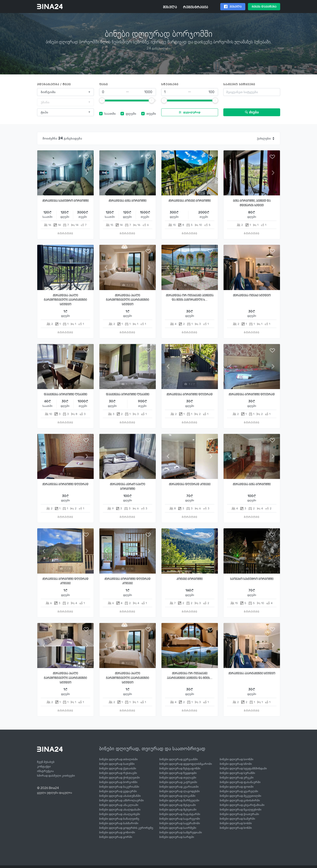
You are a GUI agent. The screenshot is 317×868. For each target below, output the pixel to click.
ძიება (252, 112)
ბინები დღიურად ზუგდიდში (178, 773)
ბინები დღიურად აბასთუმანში (120, 796)
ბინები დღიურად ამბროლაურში (121, 800)
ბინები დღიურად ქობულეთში (120, 778)
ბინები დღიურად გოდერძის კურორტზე (126, 828)
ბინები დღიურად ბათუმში (117, 764)
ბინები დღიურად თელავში (178, 778)
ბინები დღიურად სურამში (237, 773)
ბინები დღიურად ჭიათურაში (239, 814)
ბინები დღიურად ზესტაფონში (180, 768)
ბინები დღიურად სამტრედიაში (181, 832)
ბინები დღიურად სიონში (236, 759)
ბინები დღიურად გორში (116, 837)
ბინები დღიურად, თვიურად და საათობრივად (152, 749)
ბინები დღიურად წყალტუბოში (241, 810)
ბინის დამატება (264, 7)
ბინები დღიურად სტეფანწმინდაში (243, 768)
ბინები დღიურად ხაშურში (237, 819)
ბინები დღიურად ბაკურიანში (119, 787)
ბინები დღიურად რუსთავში (118, 773)
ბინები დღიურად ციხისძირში (240, 800)
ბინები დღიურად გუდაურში (118, 791)
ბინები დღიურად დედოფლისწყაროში (186, 764)
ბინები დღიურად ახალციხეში (120, 814)
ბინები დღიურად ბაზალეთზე (119, 819)
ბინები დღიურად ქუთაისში (118, 768)
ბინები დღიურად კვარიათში (179, 787)
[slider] (102, 100)
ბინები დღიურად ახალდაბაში (120, 810)
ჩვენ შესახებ (46, 762)
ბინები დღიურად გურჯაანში (179, 759)
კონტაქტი (44, 766)
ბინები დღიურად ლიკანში (177, 796)
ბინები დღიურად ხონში (236, 828)
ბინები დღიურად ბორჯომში (118, 782)
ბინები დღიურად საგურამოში (180, 823)
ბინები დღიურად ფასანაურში (240, 782)
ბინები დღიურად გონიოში (117, 832)
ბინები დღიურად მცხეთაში (178, 810)
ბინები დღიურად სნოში (236, 764)
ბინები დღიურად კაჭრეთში (178, 782)
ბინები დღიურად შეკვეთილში (240, 796)
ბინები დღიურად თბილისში (118, 759)
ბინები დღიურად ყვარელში (239, 791)
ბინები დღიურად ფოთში (237, 787)
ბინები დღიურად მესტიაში (178, 805)
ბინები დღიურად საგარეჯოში (180, 819)
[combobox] (65, 92)
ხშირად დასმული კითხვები (56, 776)
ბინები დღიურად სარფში (177, 837)
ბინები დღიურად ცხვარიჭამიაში (242, 805)
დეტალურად (189, 112)
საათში (110, 113)
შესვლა (170, 7)
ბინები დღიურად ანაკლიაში (119, 805)
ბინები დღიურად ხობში (236, 823)
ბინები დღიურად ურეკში (237, 778)
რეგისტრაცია (196, 7)
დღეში (131, 113)
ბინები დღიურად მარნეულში (179, 800)
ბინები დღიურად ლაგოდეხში (180, 791)
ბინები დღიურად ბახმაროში (119, 823)
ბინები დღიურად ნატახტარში (180, 814)
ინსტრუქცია (45, 771)
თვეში (151, 113)
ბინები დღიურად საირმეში (178, 828)
